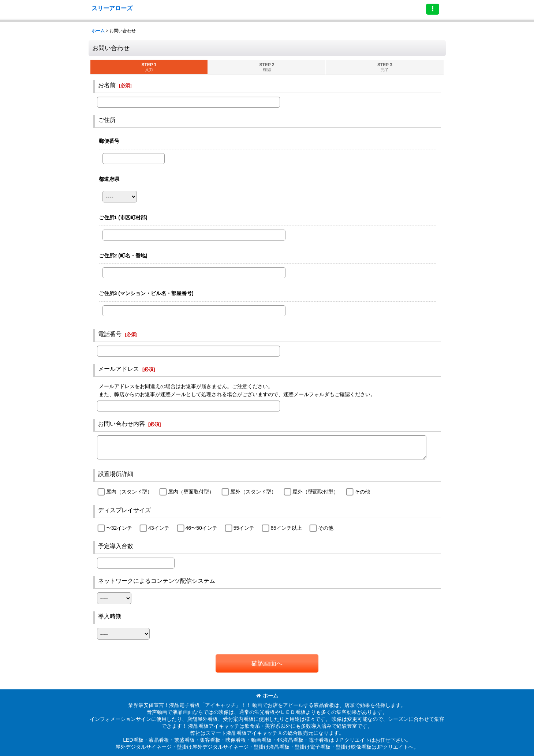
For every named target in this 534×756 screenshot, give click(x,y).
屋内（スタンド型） (129, 492)
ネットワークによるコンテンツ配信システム (157, 581)
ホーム (267, 696)
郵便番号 (109, 141)
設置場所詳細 (116, 474)
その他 (362, 492)
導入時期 (110, 616)
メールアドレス (119, 369)
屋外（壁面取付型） (315, 492)
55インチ (244, 528)
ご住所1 (123, 217)
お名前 (107, 85)
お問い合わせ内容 (122, 424)
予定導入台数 (116, 546)
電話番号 (110, 334)
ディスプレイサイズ (124, 510)
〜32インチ (119, 528)
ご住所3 (146, 293)
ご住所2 (123, 256)
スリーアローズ (112, 8)
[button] (433, 9)
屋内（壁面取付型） (191, 492)
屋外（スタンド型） (253, 492)
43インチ (159, 528)
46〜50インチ (201, 528)
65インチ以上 (286, 528)
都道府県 (109, 179)
